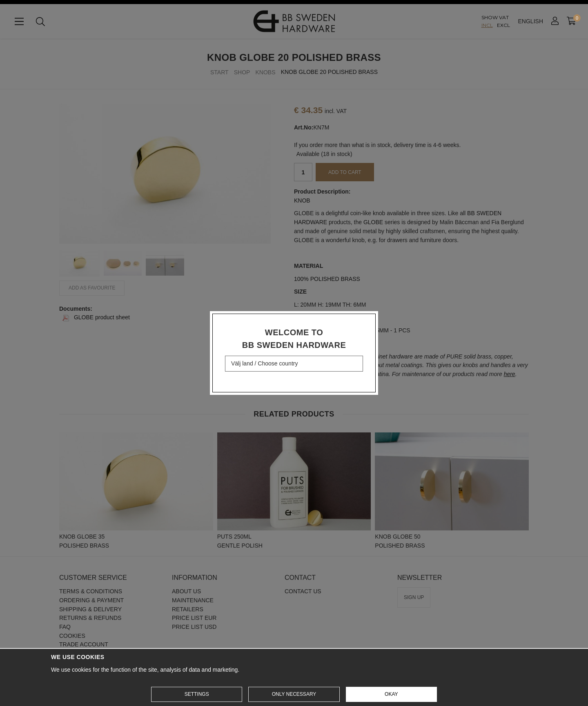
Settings (197, 694)
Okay (391, 694)
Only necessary (294, 694)
